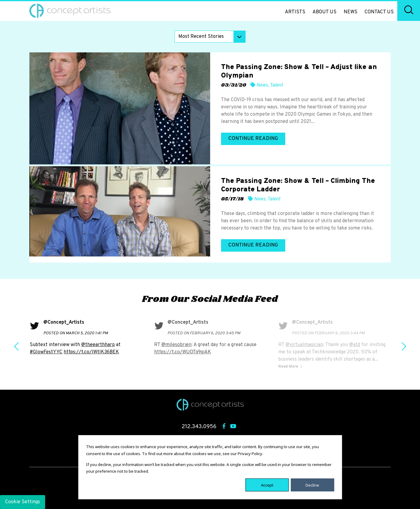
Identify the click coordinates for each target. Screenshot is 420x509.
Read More (289, 367)
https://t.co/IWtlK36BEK (91, 352)
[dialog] (210, 467)
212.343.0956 (199, 427)
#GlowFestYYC (46, 352)
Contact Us (379, 12)
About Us (324, 12)
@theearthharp (98, 345)
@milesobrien (176, 345)
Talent (276, 85)
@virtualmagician (304, 345)
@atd (355, 345)
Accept (267, 485)
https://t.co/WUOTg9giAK (183, 352)
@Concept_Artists (64, 322)
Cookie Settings (23, 502)
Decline (312, 485)
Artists (295, 12)
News (351, 12)
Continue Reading (253, 139)
